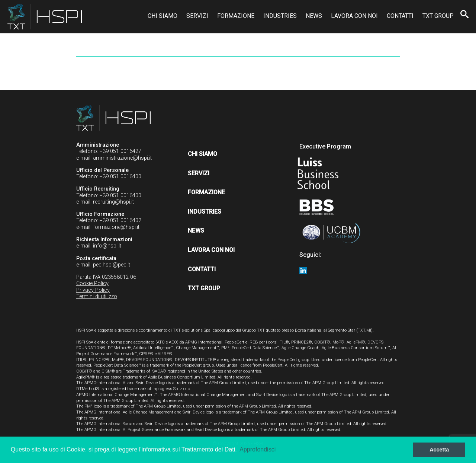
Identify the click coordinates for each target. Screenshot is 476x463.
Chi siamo (163, 16)
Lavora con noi (354, 16)
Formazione (236, 16)
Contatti (400, 16)
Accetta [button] (439, 450)
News (314, 16)
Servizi (197, 16)
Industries (280, 16)
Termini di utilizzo (97, 296)
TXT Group (438, 16)
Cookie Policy (92, 283)
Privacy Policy (93, 290)
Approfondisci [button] (258, 449)
